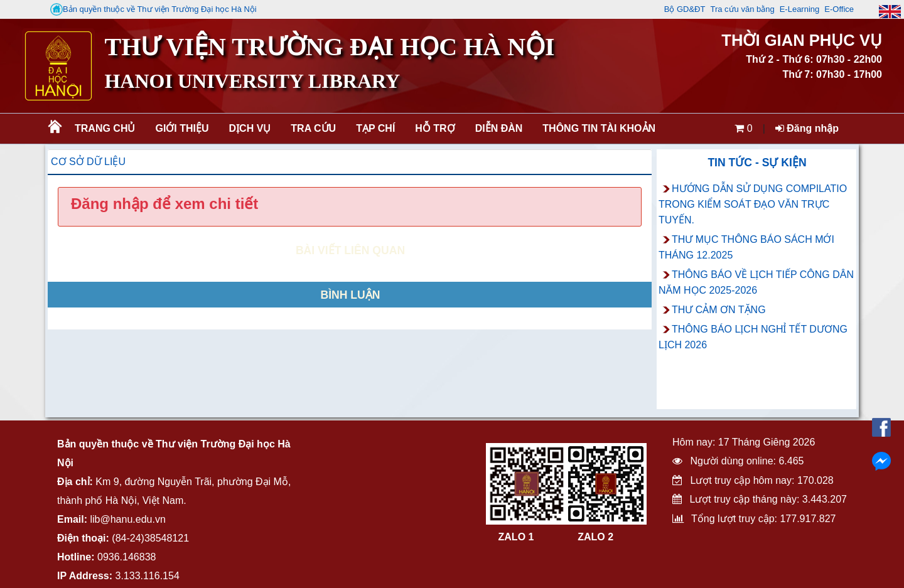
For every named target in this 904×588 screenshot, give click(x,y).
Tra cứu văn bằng (742, 9)
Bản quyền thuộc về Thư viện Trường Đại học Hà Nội (153, 9)
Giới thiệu (182, 128)
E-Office (839, 9)
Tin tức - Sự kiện (757, 163)
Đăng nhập (807, 128)
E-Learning (800, 9)
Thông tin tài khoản (599, 128)
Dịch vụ (250, 128)
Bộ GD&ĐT (685, 9)
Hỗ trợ (435, 128)
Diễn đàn (499, 128)
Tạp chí (375, 128)
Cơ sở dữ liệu (88, 162)
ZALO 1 (516, 537)
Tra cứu (313, 128)
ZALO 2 (595, 537)
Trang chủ (105, 128)
